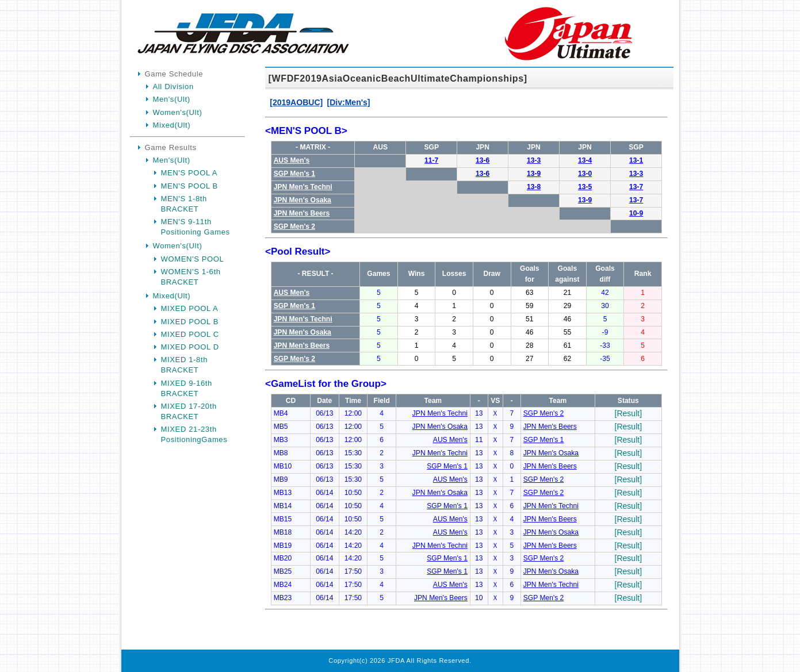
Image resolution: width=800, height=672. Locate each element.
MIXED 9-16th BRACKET (187, 388)
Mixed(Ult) (172, 125)
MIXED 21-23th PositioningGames (194, 434)
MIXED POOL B (190, 322)
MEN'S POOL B (190, 186)
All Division (173, 87)
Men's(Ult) (172, 99)
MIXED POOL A (190, 308)
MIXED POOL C (190, 334)
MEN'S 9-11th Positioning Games (196, 227)
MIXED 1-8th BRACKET (185, 365)
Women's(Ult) (178, 112)
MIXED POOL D (190, 347)
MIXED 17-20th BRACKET (189, 411)
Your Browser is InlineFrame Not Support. (466, 360)
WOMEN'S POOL (193, 259)
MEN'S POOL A (190, 173)
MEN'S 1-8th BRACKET (184, 204)
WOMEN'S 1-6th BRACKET (191, 277)
